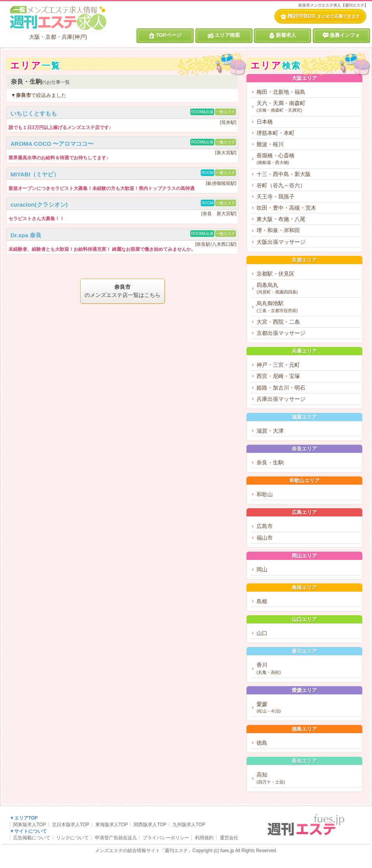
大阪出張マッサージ (281, 242)
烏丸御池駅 (308, 307)
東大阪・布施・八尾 (281, 219)
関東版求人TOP (29, 825)
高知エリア (304, 761)
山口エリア (304, 619)
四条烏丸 (308, 289)
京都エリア (304, 260)
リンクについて (72, 838)
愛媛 (308, 708)
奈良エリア (304, 449)
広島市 (265, 526)
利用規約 (204, 838)
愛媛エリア (304, 690)
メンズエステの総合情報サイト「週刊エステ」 (144, 851)
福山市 (265, 538)
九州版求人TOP (189, 825)
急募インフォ (341, 35)
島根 (262, 601)
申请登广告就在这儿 (116, 838)
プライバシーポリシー (166, 838)
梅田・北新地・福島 (281, 92)
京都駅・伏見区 (276, 274)
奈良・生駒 (270, 462)
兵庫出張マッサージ (281, 399)
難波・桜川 (270, 144)
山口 (262, 633)
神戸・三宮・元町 (278, 365)
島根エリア (304, 588)
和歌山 (265, 494)
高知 (308, 778)
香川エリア (304, 651)
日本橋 (265, 122)
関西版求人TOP (150, 825)
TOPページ (165, 35)
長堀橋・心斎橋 (308, 159)
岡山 (262, 569)
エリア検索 (224, 35)
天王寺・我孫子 (276, 197)
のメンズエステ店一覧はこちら (122, 291)
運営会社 (229, 838)
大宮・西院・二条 (278, 322)
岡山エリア (304, 556)
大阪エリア (304, 78)
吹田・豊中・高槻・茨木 (286, 208)
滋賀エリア (304, 417)
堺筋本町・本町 (276, 133)
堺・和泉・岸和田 (278, 230)
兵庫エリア (304, 351)
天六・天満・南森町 (308, 107)
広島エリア (304, 512)
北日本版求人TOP (71, 825)
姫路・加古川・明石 (281, 388)
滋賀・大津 (270, 431)
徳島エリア (304, 729)
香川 (308, 669)
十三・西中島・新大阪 (284, 174)
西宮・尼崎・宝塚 (278, 376)
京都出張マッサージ (281, 333)
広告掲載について (32, 838)
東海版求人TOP (112, 825)
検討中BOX (320, 16)
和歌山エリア (305, 481)
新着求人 (282, 35)
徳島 (262, 743)
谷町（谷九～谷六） (281, 185)
